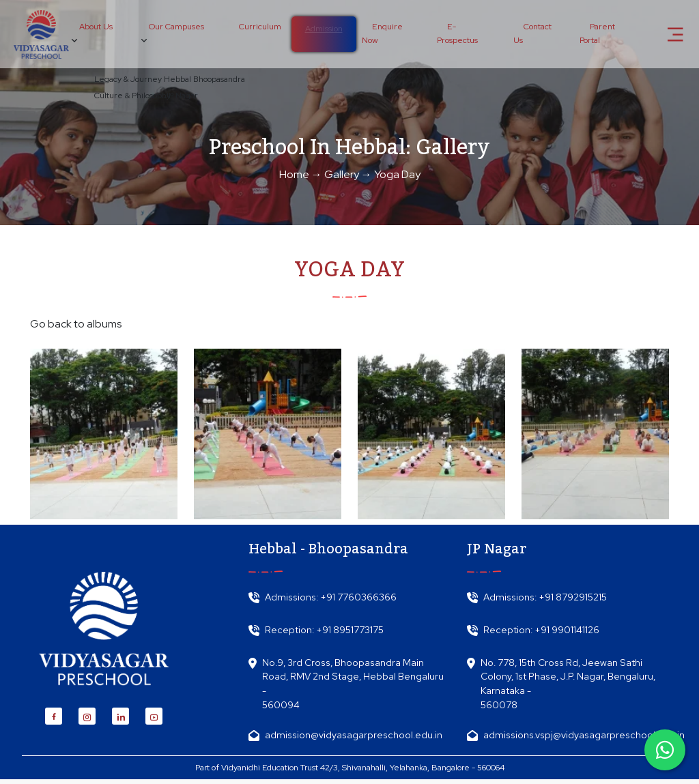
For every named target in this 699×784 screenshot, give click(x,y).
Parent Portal (597, 34)
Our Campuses (174, 34)
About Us (95, 34)
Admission (320, 29)
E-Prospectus (455, 34)
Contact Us (531, 34)
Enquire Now (379, 34)
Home (294, 174)
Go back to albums (76, 324)
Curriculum (257, 27)
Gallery (342, 174)
